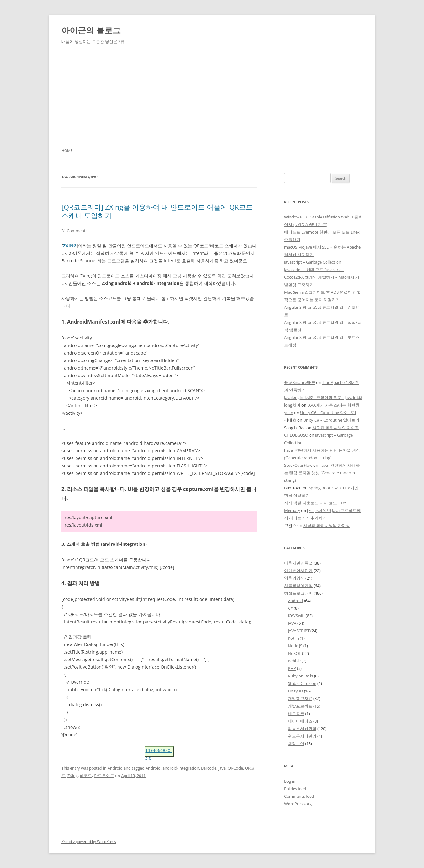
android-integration (181, 768)
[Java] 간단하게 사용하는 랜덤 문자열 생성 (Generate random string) (322, 473)
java (222, 768)
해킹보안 (296, 744)
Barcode (209, 768)
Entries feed (295, 789)
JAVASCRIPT (299, 631)
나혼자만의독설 (298, 563)
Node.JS (295, 646)
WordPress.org (298, 804)
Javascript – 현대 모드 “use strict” (314, 270)
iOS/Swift (296, 616)
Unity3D (295, 691)
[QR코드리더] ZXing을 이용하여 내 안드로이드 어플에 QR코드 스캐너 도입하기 (157, 211)
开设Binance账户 (300, 382)
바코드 (86, 776)
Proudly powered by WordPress (89, 842)
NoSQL (294, 653)
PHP (292, 668)
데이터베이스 (300, 721)
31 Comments (74, 231)
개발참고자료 (300, 698)
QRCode (235, 768)
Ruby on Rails (300, 676)
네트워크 (296, 713)
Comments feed (299, 796)
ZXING (70, 246)
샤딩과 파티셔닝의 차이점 (336, 428)
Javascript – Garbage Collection (313, 262)
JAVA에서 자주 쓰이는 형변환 (333, 405)
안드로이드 (104, 776)
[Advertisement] (212, 97)
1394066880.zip (158, 752)
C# (290, 608)
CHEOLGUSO (296, 435)
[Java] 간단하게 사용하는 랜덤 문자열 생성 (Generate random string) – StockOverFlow (322, 458)
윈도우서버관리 (302, 736)
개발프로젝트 (300, 706)
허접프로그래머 (298, 593)
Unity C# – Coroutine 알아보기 (328, 413)
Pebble (294, 661)
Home (67, 151)
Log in (290, 781)
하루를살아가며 (298, 586)
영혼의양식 (294, 578)
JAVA (292, 623)
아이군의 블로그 (91, 30)
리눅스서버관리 (302, 729)
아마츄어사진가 (298, 571)
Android (115, 768)
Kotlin (293, 638)
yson (289, 413)
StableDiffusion (302, 683)
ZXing (73, 776)
